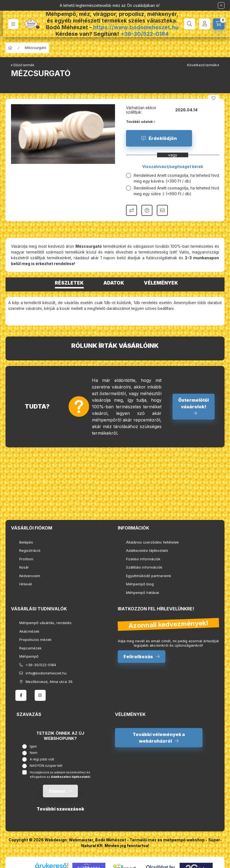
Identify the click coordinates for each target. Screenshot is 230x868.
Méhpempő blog (140, 584)
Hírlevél (26, 584)
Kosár (24, 567)
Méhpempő (29, 656)
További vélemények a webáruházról (159, 738)
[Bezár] (221, 5)
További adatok (139, 122)
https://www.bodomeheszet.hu (136, 27)
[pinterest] (213, 84)
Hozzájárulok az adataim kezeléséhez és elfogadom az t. (61, 775)
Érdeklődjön (163, 138)
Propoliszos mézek (35, 640)
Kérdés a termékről (147, 210)
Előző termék (24, 65)
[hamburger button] (13, 24)
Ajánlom (162, 210)
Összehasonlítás (132, 210)
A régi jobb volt (42, 759)
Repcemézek (30, 648)
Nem (34, 753)
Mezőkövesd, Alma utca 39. (49, 682)
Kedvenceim (30, 576)
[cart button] (219, 24)
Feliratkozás (138, 657)
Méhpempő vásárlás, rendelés (45, 623)
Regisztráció (30, 550)
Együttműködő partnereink (149, 576)
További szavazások (60, 809)
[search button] (190, 24)
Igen (33, 746)
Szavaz (57, 791)
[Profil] (205, 24)
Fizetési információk (143, 559)
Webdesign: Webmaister (69, 840)
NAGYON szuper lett (46, 766)
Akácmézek (29, 631)
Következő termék (202, 65)
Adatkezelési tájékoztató (147, 550)
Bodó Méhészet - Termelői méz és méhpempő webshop (150, 840)
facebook (21, 695)
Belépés (26, 542)
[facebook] (200, 84)
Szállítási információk (144, 567)
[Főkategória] (10, 48)
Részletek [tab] (69, 283)
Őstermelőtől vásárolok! (194, 403)
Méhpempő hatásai (143, 593)
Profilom (26, 559)
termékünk (75, 252)
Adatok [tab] (114, 283)
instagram (40, 695)
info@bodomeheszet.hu (46, 673)
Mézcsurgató (35, 48)
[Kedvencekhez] (213, 98)
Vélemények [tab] (161, 283)
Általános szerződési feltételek (152, 542)
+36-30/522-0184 (145, 34)
